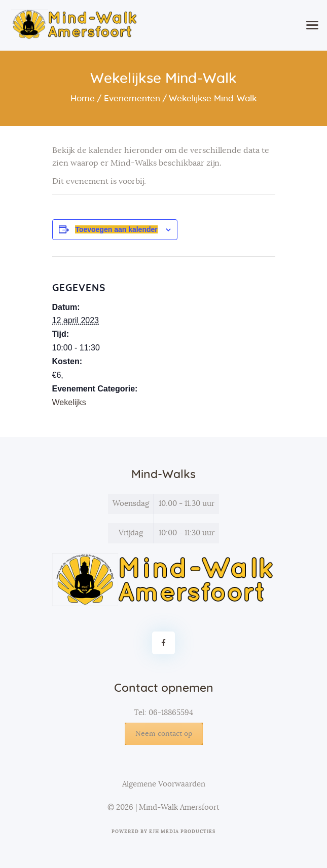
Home (83, 98)
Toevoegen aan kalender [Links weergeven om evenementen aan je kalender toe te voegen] (116, 229)
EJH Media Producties (182, 832)
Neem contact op (164, 734)
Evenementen (132, 98)
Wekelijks (69, 402)
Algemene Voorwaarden (164, 784)
